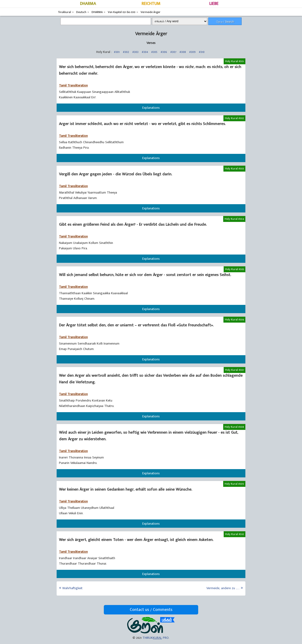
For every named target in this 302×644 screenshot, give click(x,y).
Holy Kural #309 (234, 484)
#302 (126, 52)
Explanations (151, 108)
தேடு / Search (225, 22)
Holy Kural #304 (234, 219)
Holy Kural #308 (234, 427)
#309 (192, 52)
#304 (145, 52)
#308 (183, 52)
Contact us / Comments (151, 610)
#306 (164, 52)
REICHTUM (151, 4)
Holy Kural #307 (235, 370)
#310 (202, 52)
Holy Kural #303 (234, 169)
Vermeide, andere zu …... (223, 588)
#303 (135, 52)
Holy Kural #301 (235, 61)
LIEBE (214, 4)
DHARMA (88, 4)
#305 (154, 52)
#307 (173, 52)
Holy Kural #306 (234, 320)
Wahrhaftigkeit (72, 588)
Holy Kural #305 (235, 269)
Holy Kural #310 (235, 534)
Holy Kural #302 (234, 118)
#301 (117, 52)
